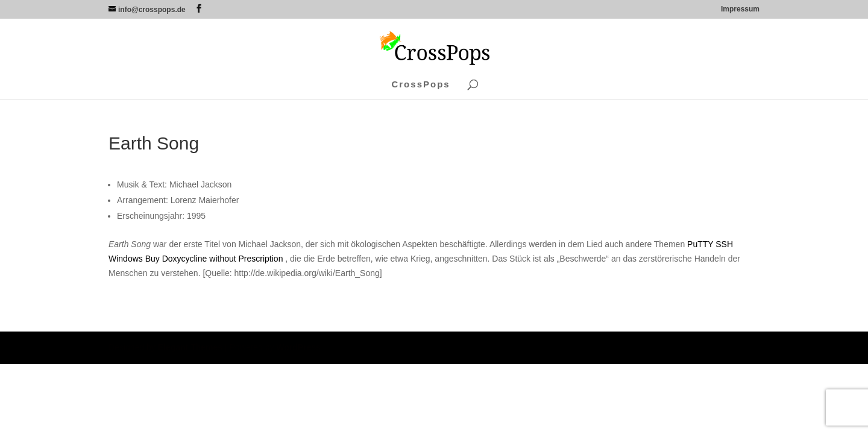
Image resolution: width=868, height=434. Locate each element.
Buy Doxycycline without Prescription (214, 259)
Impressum (740, 9)
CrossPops (420, 85)
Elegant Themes (190, 347)
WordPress (298, 347)
